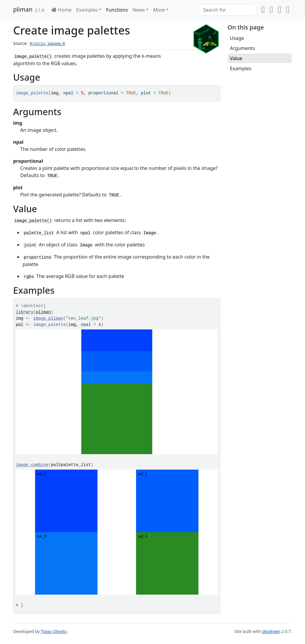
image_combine (32, 465)
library (25, 312)
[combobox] (228, 10)
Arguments (242, 48)
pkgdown (271, 631)
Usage (237, 38)
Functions (117, 10)
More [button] (159, 10)
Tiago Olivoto (54, 631)
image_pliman (48, 318)
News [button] (139, 10)
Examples (241, 68)
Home (61, 10)
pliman (23, 9)
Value (236, 58)
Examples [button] (87, 10)
